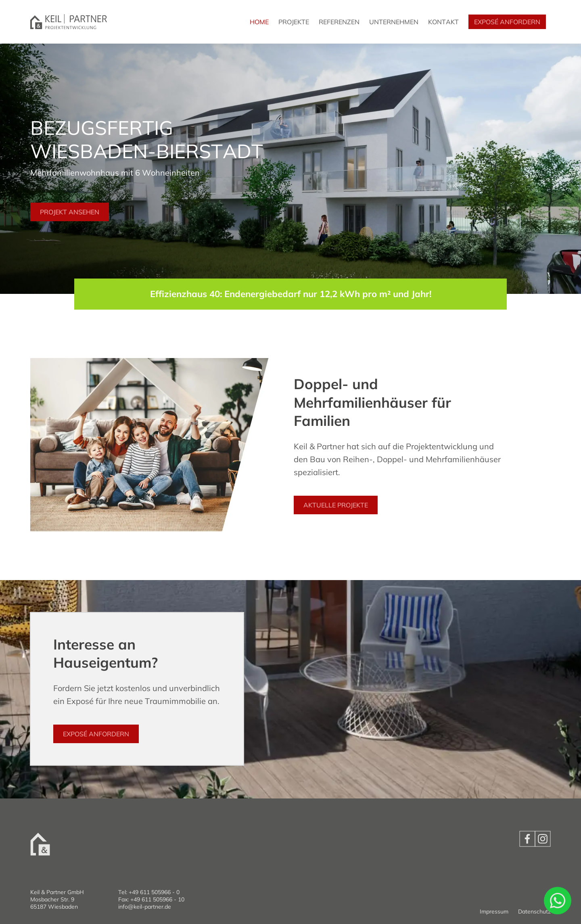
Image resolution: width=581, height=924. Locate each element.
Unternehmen (394, 22)
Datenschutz (534, 911)
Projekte (294, 22)
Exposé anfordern (507, 22)
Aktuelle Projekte (336, 505)
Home (259, 22)
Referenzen (339, 22)
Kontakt (443, 22)
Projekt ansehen (70, 212)
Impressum (494, 911)
